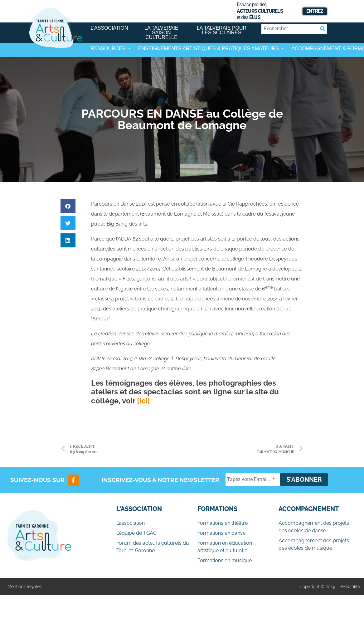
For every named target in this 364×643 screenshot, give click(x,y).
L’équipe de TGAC (136, 533)
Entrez (315, 11)
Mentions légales (25, 587)
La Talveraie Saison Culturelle (161, 33)
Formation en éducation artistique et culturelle (225, 547)
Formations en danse (221, 533)
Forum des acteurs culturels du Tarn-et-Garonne (153, 547)
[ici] (143, 401)
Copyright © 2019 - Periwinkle (330, 587)
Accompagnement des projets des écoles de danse (314, 527)
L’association (109, 28)
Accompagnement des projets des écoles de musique (314, 544)
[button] (68, 206)
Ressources (109, 49)
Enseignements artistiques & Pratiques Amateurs (209, 49)
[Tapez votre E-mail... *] (253, 480)
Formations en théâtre (223, 523)
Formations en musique (225, 560)
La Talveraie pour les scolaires (222, 30)
